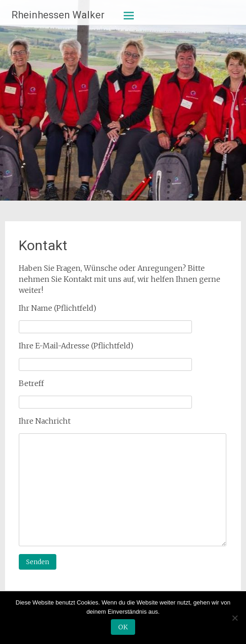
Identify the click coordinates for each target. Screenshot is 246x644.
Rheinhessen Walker (58, 15)
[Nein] (235, 618)
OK (123, 627)
